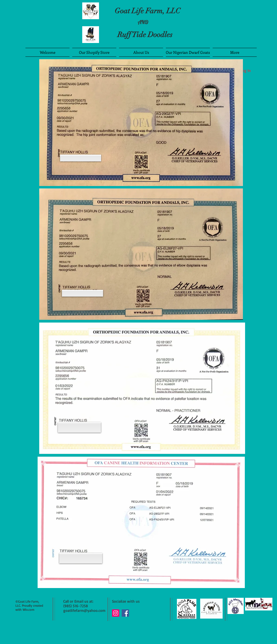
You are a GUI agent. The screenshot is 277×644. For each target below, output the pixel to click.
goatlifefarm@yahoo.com (84, 610)
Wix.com (29, 610)
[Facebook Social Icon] (125, 613)
